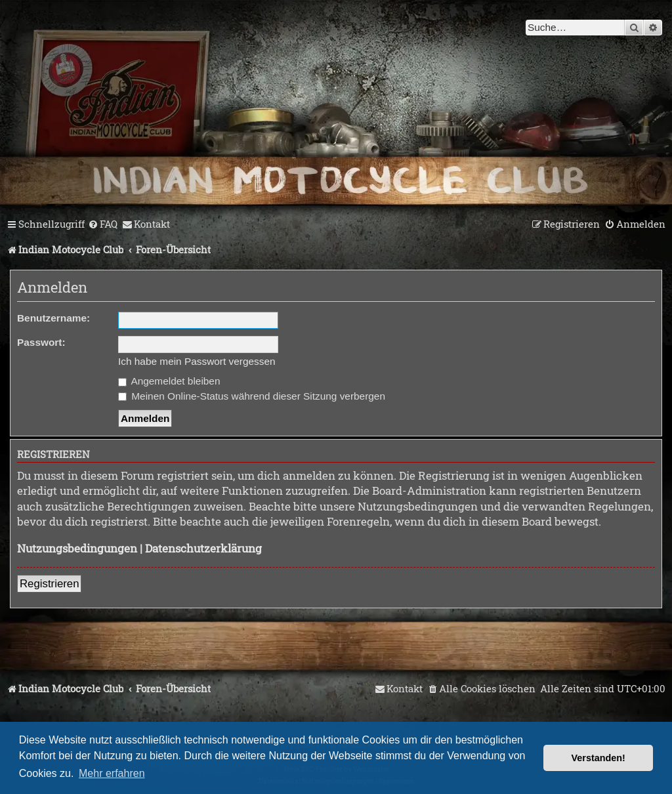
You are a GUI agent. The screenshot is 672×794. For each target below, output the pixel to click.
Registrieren (49, 584)
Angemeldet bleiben (169, 381)
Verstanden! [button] (598, 758)
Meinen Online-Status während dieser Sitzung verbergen (252, 396)
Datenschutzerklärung (203, 548)
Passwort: (41, 342)
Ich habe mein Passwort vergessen (197, 361)
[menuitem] (103, 224)
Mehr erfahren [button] (112, 773)
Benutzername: (53, 318)
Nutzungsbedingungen (77, 548)
